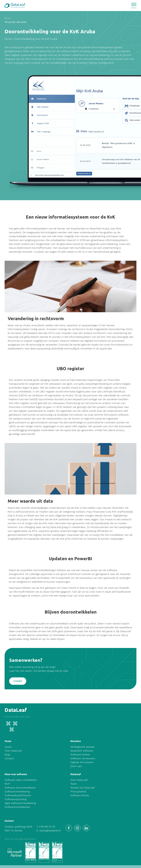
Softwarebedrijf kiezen (18, 795)
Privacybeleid (78, 791)
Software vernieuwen (83, 758)
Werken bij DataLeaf (82, 788)
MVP (7, 784)
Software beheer (80, 754)
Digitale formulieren (82, 762)
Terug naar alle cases (16, 22)
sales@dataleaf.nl (50, 830)
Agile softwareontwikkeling (20, 803)
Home (8, 39)
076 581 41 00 (47, 827)
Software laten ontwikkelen (21, 780)
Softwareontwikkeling (17, 791)
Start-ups (76, 766)
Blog (7, 754)
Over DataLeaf (13, 751)
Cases (8, 747)
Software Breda (80, 795)
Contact (18, 681)
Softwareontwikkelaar (17, 807)
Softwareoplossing (16, 799)
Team (74, 784)
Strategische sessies (82, 747)
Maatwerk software (82, 751)
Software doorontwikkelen (20, 788)
